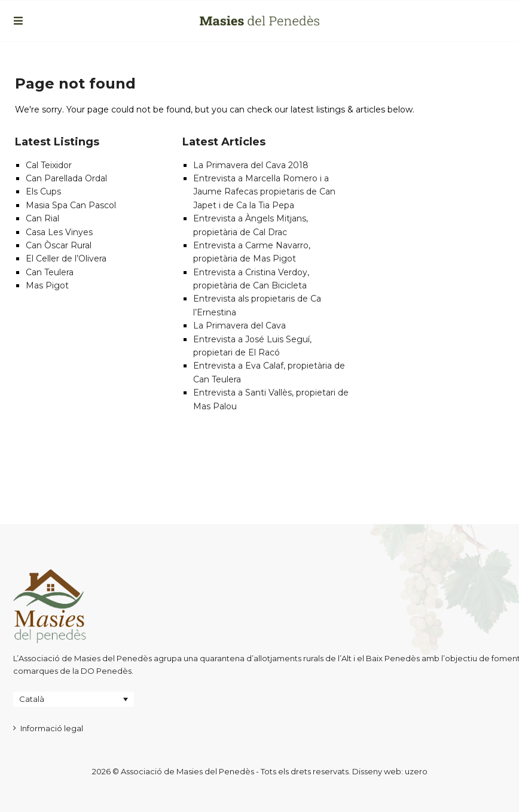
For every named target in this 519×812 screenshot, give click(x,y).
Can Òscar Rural (59, 245)
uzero (416, 771)
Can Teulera (50, 272)
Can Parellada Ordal (66, 178)
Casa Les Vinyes (59, 232)
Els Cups (43, 191)
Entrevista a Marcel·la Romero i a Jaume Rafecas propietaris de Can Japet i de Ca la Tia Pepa (264, 192)
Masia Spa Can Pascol (71, 205)
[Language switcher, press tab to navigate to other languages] (74, 699)
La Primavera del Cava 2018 (251, 165)
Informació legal (52, 728)
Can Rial (42, 218)
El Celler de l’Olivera (66, 258)
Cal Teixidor (49, 165)
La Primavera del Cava (239, 326)
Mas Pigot (47, 285)
